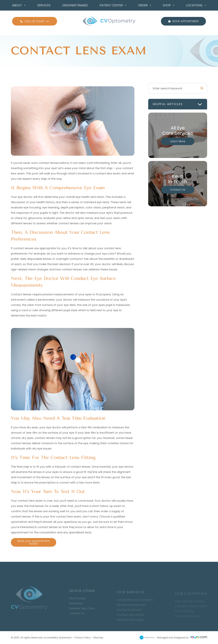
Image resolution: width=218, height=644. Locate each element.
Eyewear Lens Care (82, 613)
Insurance (76, 608)
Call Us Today (35, 21)
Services (44, 5)
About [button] (19, 5)
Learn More (178, 141)
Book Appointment (183, 21)
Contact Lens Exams (131, 619)
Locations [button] (196, 5)
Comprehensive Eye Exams (135, 604)
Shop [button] (169, 5)
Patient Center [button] (113, 5)
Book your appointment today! (31, 542)
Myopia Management (131, 609)
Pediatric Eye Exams (130, 624)
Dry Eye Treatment (129, 614)
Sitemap (98, 638)
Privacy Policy (83, 638)
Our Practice (77, 603)
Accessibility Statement (58, 638)
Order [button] (145, 5)
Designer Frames (75, 5)
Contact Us (178, 190)
